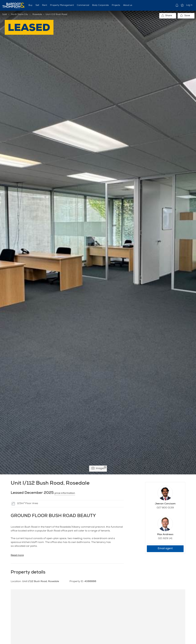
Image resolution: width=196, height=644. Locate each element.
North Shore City (20, 15)
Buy (30, 5)
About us (128, 5)
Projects (116, 5)
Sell (37, 5)
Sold (5, 15)
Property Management (62, 5)
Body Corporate (100, 5)
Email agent (165, 549)
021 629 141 (165, 539)
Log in (189, 5)
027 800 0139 (165, 508)
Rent (45, 5)
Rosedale (37, 15)
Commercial (83, 5)
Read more (17, 555)
